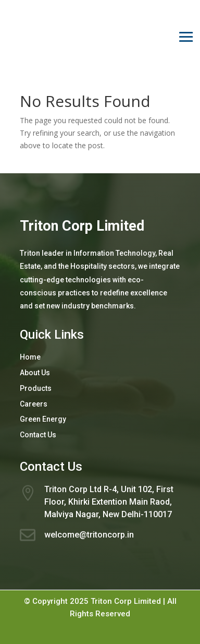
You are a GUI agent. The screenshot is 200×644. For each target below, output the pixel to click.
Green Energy (43, 419)
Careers (34, 404)
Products (36, 388)
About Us (35, 373)
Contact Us (38, 435)
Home (30, 357)
